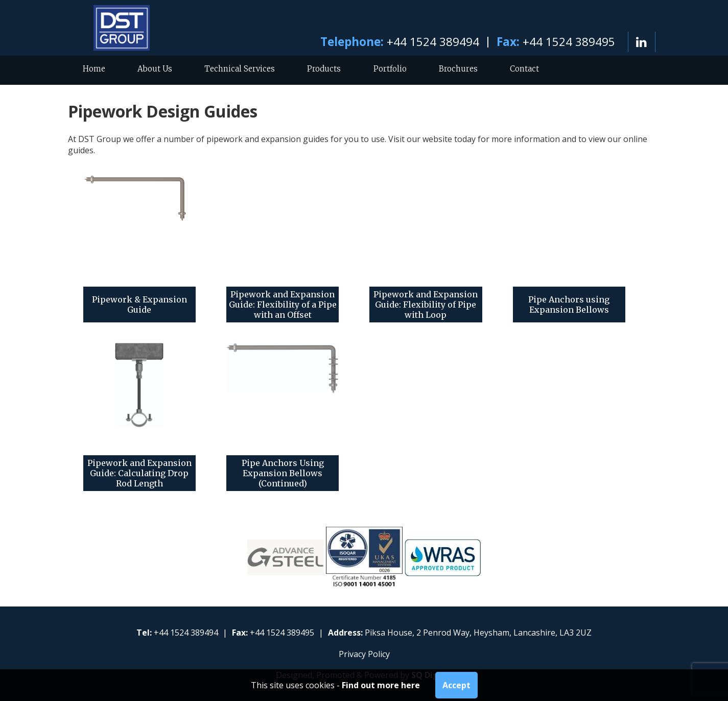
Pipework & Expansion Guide (139, 305)
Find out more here (381, 685)
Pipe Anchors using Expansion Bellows (569, 305)
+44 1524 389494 (433, 42)
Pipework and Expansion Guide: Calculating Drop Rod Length (139, 473)
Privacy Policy (364, 654)
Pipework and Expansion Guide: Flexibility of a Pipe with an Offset (283, 305)
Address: (345, 633)
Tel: (144, 633)
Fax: (508, 42)
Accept (456, 685)
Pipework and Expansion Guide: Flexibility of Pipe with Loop (426, 305)
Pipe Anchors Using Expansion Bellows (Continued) (283, 473)
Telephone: (352, 42)
